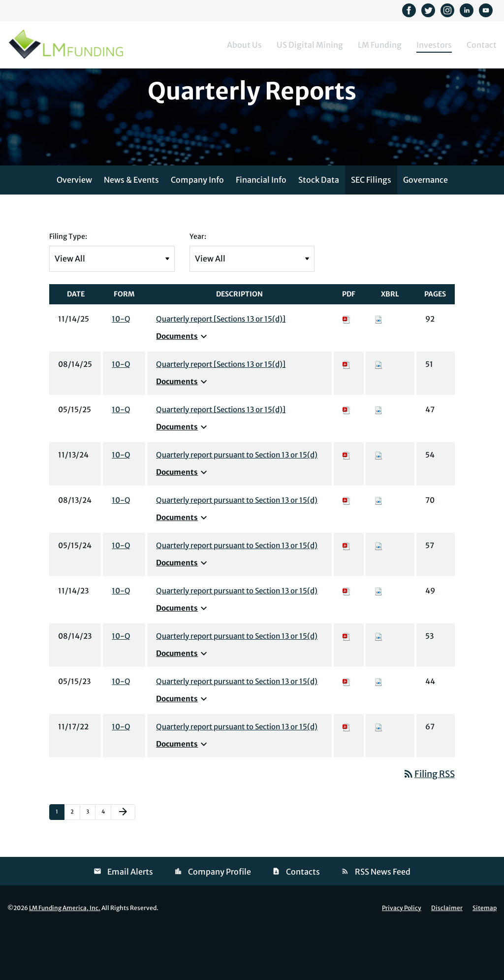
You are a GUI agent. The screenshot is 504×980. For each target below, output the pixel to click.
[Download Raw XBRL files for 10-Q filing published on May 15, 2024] (378, 596)
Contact (482, 45)
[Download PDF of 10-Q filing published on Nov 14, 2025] (346, 369)
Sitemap (485, 958)
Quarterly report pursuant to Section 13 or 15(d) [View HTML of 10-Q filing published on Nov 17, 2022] (237, 777)
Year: (198, 287)
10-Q (121, 369)
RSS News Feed (383, 922)
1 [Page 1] (60, 864)
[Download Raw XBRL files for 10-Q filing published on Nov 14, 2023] (378, 641)
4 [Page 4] (106, 864)
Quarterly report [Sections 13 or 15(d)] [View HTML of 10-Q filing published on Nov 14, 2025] (221, 369)
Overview (74, 230)
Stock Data (319, 230)
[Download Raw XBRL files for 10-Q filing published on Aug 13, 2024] (378, 550)
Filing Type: (68, 287)
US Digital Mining (310, 45)
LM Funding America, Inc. (65, 958)
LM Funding (380, 45)
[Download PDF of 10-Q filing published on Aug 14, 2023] (346, 686)
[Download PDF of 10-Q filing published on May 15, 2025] (346, 460)
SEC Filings (371, 230)
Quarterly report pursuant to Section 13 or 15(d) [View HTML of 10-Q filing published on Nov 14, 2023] (237, 641)
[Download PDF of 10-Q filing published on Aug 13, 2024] (346, 550)
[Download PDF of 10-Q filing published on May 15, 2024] (346, 596)
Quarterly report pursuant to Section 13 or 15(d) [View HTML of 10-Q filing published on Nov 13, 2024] (237, 505)
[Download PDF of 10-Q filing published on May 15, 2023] (346, 732)
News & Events (131, 230)
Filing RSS (429, 824)
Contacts (303, 922)
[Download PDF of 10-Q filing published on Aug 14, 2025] (346, 414)
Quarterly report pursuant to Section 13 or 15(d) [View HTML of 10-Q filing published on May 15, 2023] (237, 732)
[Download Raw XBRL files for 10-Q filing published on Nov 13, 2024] (378, 505)
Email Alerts (130, 922)
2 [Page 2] (75, 864)
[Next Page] (123, 862)
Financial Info (261, 230)
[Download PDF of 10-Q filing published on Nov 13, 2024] (346, 505)
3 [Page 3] (91, 864)
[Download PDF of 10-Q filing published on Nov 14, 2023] (346, 641)
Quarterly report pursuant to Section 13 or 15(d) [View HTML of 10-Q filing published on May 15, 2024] (237, 596)
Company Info (197, 230)
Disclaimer (447, 958)
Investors (434, 45)
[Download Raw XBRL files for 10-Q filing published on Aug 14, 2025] (378, 414)
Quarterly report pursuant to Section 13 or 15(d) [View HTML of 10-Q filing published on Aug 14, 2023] (237, 686)
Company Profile (220, 922)
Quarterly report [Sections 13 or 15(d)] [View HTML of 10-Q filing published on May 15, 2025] (221, 460)
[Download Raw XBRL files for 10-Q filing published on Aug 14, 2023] (378, 686)
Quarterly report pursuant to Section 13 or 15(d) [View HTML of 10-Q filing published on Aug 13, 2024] (237, 550)
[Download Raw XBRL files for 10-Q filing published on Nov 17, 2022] (378, 777)
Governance (425, 230)
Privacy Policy (402, 958)
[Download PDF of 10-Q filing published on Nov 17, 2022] (346, 777)
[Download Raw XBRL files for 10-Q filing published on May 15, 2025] (378, 460)
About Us (244, 45)
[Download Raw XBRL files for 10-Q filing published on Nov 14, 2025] (378, 369)
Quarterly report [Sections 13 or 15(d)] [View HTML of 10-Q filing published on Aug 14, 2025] (221, 414)
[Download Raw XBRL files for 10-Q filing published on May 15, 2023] (378, 732)
